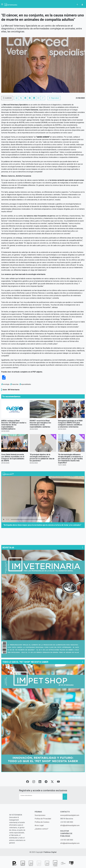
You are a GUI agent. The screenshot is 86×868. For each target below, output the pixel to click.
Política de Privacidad (43, 819)
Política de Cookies (42, 822)
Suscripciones (40, 815)
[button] (2, 5)
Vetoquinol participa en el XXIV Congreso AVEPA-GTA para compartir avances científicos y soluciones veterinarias (70, 424)
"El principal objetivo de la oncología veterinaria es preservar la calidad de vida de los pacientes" (42, 458)
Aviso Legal (39, 825)
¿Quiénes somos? (41, 829)
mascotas (15, 384)
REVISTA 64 (8, 548)
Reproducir (54, 98)
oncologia (6, 384)
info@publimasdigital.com (70, 825)
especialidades (26, 384)
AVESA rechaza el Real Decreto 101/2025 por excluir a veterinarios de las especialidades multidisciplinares (14, 425)
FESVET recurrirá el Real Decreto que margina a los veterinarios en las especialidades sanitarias (40, 424)
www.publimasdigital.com (70, 815)
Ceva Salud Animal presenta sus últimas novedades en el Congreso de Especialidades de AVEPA (13, 458)
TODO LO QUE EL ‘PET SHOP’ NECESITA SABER (25, 662)
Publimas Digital (50, 852)
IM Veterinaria (14, 390)
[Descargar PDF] (4, 379)
